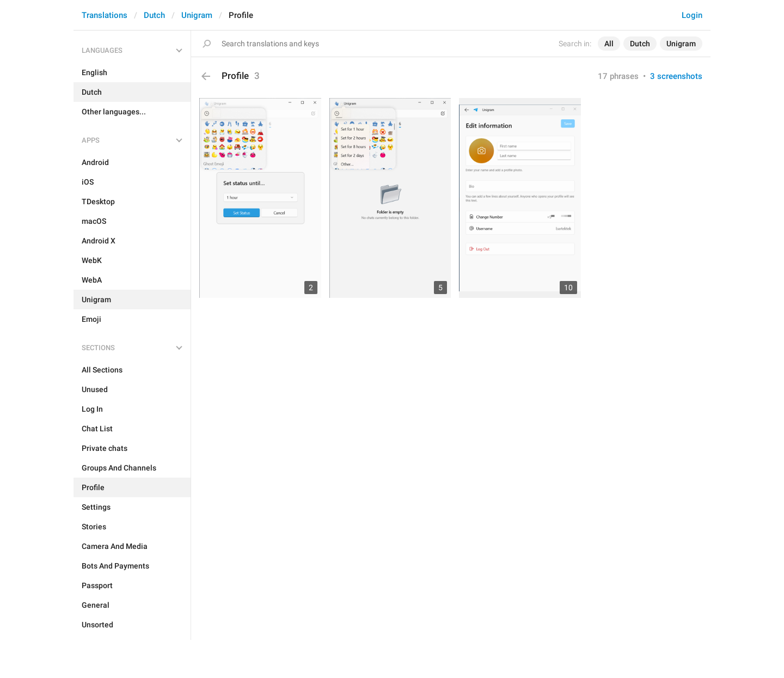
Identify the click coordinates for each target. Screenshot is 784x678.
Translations (105, 15)
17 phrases (618, 76)
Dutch (154, 15)
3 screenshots (676, 76)
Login (692, 15)
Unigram (197, 15)
